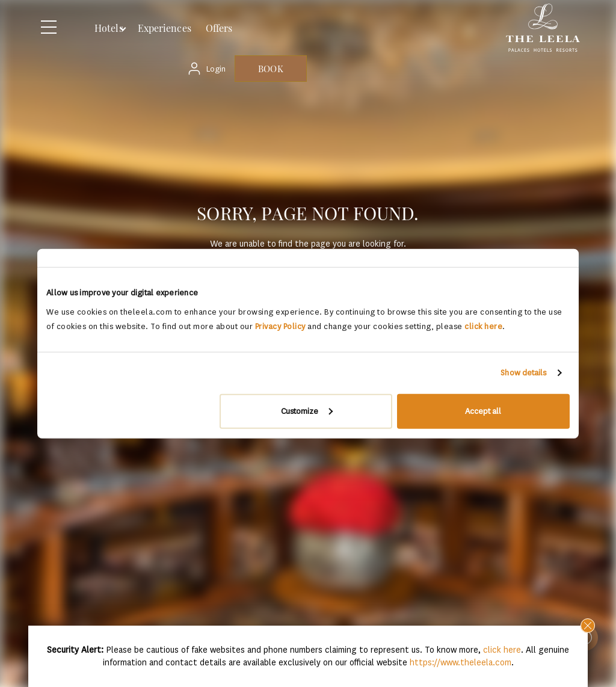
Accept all (483, 411)
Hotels (109, 28)
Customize (307, 411)
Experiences (165, 28)
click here (483, 326)
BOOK (270, 69)
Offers (219, 28)
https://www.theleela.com (460, 663)
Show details (523, 373)
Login (216, 69)
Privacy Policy (280, 326)
